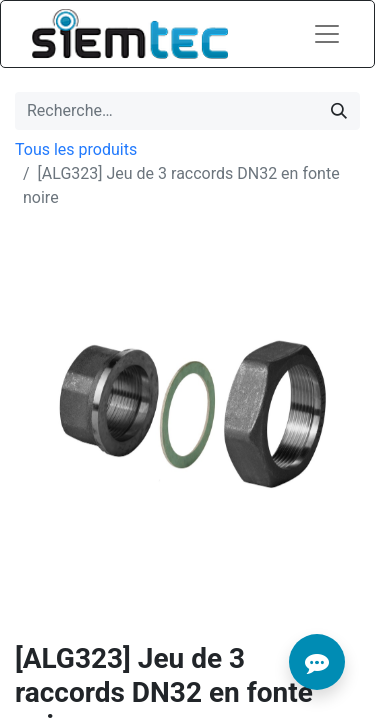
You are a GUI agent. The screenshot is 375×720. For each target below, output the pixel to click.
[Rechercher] (339, 111)
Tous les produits (76, 149)
